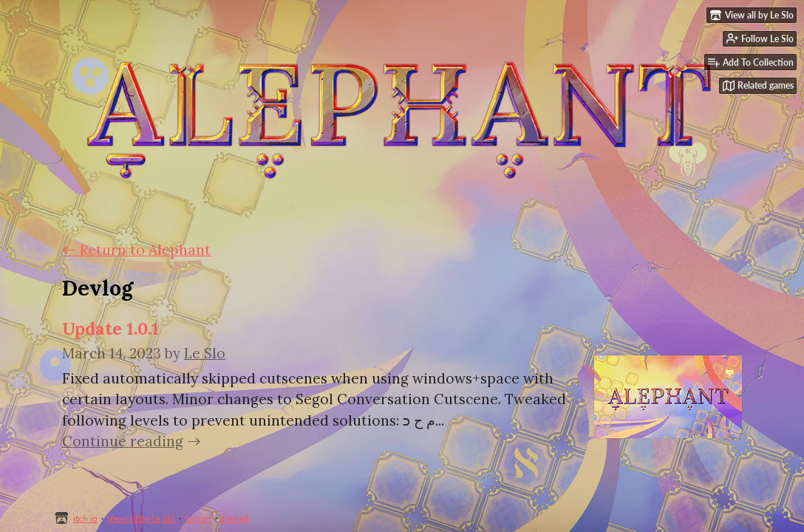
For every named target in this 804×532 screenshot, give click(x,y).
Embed (235, 518)
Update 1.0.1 (110, 328)
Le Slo (205, 353)
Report (198, 518)
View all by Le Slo (141, 518)
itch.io (85, 518)
